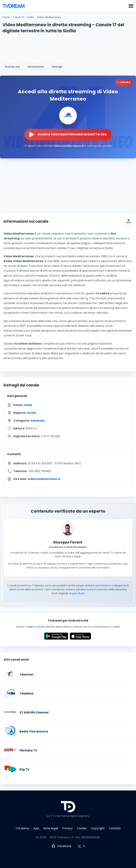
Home (6, 17)
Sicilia (31, 17)
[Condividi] (128, 221)
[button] (131, 6)
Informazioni (36, 67)
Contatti (115, 828)
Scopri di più (77, 593)
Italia (28, 405)
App (36, 828)
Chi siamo (22, 828)
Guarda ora (12, 67)
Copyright (98, 828)
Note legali (51, 828)
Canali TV (19, 17)
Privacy (67, 828)
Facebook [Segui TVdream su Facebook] (61, 846)
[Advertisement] (68, 47)
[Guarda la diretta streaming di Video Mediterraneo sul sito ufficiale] (68, 134)
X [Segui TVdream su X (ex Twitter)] (81, 846)
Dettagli (57, 67)
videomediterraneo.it (44, 479)
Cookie (82, 828)
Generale (38, 421)
